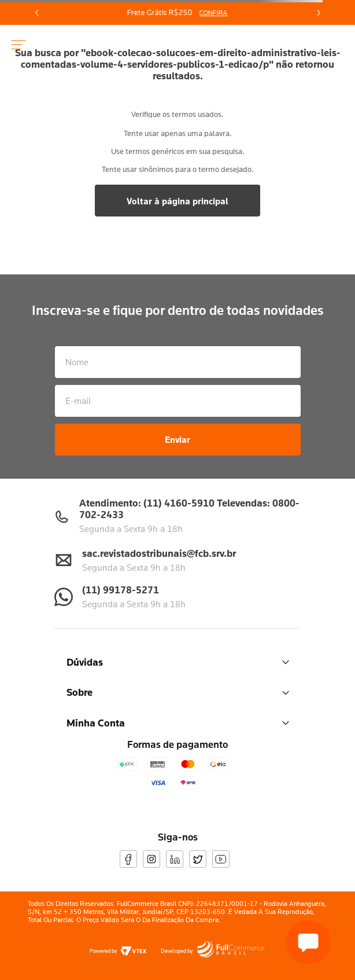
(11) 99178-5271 (121, 590)
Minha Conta (178, 723)
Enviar (177, 439)
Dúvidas (178, 662)
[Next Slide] (318, 13)
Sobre (178, 692)
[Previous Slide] (37, 13)
